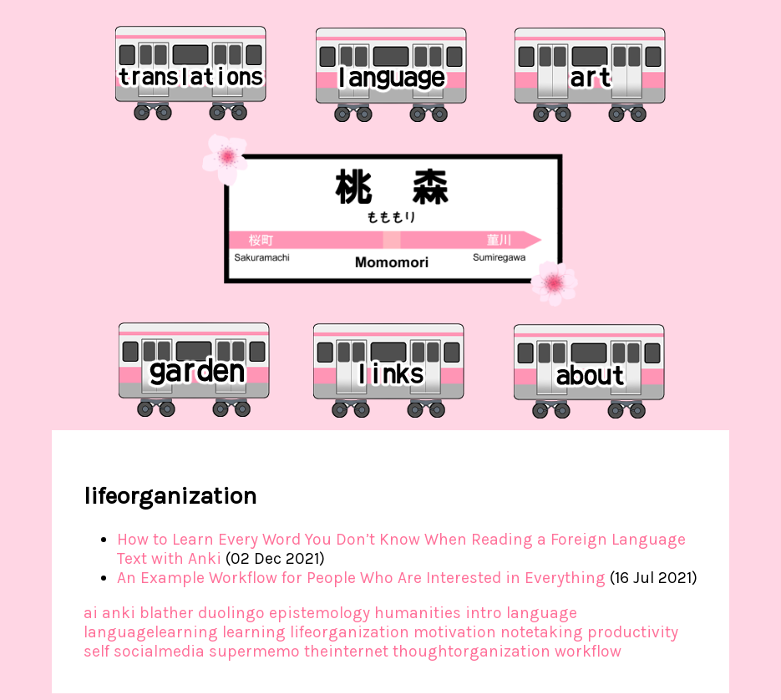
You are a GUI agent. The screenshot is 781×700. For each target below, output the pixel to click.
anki (119, 613)
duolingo (231, 613)
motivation (455, 632)
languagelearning (151, 632)
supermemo (254, 651)
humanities (418, 613)
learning (254, 632)
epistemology (319, 613)
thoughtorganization (472, 651)
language (542, 613)
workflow (588, 651)
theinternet (346, 651)
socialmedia (159, 651)
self (96, 651)
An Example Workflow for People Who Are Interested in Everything (361, 578)
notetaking (542, 632)
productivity (633, 632)
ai (91, 613)
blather (167, 613)
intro (484, 613)
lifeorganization (350, 632)
